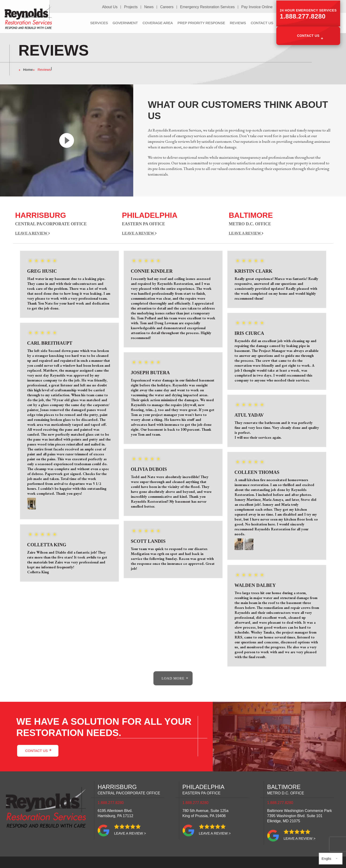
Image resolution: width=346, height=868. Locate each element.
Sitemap (146, 866)
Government (125, 22)
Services (99, 22)
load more (173, 678)
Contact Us (308, 35)
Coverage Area (158, 22)
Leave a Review (33, 233)
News (150, 7)
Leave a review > (130, 833)
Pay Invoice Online (257, 7)
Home (28, 70)
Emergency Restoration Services (208, 7)
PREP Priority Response (201, 22)
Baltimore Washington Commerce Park (300, 816)
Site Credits (120, 866)
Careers (167, 7)
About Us (111, 7)
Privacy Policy (174, 866)
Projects (132, 7)
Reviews (238, 22)
